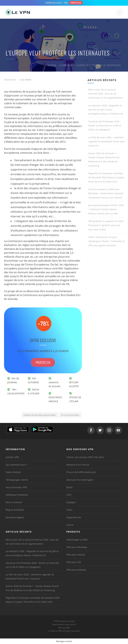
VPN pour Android (76, 570)
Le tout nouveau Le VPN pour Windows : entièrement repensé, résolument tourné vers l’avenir (106, 193)
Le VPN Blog (66, 65)
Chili (69, 495)
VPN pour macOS (76, 555)
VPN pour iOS (74, 562)
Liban (69, 510)
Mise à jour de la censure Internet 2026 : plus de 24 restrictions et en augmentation (105, 94)
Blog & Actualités (15, 510)
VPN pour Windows (77, 547)
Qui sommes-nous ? (16, 465)
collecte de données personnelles (40, 415)
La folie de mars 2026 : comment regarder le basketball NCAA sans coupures (107, 141)
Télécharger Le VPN (77, 540)
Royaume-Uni (74, 517)
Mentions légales (15, 517)
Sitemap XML (64, 628)
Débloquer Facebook (17, 495)
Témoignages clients (17, 480)
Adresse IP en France (78, 465)
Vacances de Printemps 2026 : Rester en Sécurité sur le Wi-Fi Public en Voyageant (105, 125)
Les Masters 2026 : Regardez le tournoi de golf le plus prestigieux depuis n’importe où (106, 110)
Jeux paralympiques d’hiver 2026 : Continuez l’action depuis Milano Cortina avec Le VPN (106, 209)
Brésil (70, 487)
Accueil (52, 65)
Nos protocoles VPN (16, 487)
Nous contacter (14, 502)
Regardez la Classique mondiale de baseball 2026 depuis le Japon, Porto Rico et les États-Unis (107, 177)
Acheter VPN (12, 457)
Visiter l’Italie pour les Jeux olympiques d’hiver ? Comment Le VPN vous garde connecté (107, 241)
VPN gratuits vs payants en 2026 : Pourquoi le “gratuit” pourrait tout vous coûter (106, 225)
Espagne (71, 502)
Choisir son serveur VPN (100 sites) (85, 457)
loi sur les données (70, 415)
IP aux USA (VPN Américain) (81, 472)
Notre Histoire (13, 472)
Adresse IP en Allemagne (80, 480)
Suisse (70, 525)
